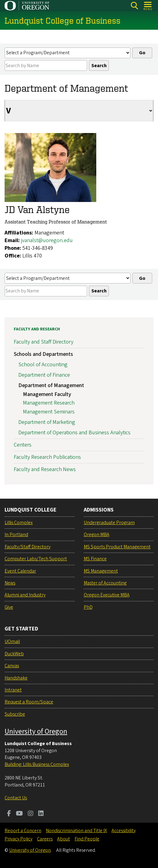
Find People (87, 839)
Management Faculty (47, 394)
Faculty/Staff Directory (28, 547)
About (64, 839)
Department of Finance (44, 375)
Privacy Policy (18, 839)
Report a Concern (23, 831)
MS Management (101, 571)
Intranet (13, 690)
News (10, 583)
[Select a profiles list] (68, 53)
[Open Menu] (148, 6)
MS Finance (95, 559)
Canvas (12, 666)
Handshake (16, 678)
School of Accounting (43, 365)
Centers (23, 445)
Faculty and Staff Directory (44, 342)
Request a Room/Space (29, 702)
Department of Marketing (47, 422)
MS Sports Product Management (117, 547)
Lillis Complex (19, 523)
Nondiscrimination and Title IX (76, 831)
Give (9, 607)
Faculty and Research (37, 329)
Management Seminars (49, 412)
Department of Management (51, 385)
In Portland (16, 535)
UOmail (12, 641)
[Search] (134, 6)
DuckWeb (14, 654)
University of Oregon (36, 731)
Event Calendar (20, 571)
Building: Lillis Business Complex (37, 764)
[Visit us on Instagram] (31, 814)
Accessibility (124, 831)
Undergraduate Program (109, 523)
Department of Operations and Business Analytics (74, 433)
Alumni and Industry (25, 595)
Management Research (49, 403)
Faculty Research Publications (47, 457)
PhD (88, 607)
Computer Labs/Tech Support (36, 559)
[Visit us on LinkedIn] (41, 814)
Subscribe (15, 714)
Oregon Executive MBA (107, 595)
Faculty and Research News (45, 470)
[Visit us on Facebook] (9, 814)
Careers (45, 839)
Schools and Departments (43, 354)
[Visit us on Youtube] (19, 814)
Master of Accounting (105, 583)
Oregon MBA (97, 535)
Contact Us (16, 798)
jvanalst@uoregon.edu (47, 240)
